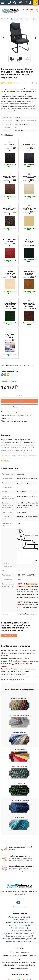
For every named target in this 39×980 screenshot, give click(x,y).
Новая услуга (6, 418)
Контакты (20, 948)
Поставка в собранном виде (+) (14, 421)
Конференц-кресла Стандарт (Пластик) (21, 366)
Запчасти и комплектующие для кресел (20, 939)
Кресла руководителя (19, 925)
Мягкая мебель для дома (19, 917)
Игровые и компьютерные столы (19, 941)
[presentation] (4, 38)
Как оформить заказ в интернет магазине (20, 956)
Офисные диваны (19, 928)
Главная (3, 19)
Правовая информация (20, 907)
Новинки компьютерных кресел (19, 922)
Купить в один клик (20, 407)
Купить (20, 401)
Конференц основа (8, 415)
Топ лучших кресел (19, 920)
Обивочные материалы (19, 952)
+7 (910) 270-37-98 (31, 10)
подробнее (5, 461)
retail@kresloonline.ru (21, 968)
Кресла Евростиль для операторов (19, 933)
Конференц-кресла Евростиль (18, 19)
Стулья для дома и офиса (20, 931)
